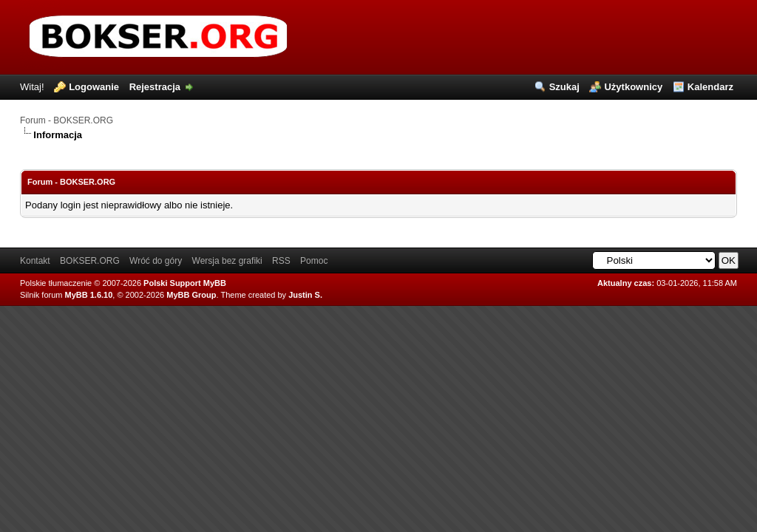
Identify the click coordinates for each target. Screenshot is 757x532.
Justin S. (305, 295)
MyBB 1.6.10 (89, 295)
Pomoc (314, 261)
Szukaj (564, 87)
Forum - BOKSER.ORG (67, 120)
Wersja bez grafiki (227, 261)
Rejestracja (155, 87)
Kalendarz (710, 87)
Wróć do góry (156, 261)
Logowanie (94, 87)
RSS (281, 261)
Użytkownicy (633, 87)
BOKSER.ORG (90, 261)
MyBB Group (191, 295)
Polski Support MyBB (185, 283)
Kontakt (35, 261)
